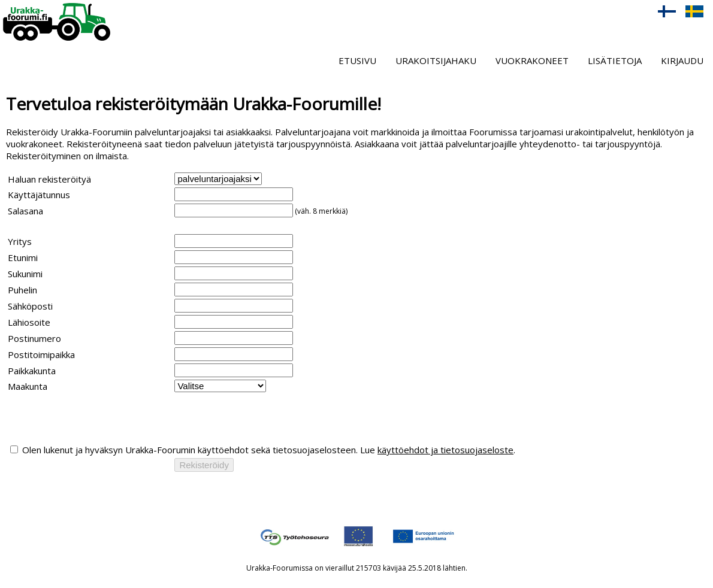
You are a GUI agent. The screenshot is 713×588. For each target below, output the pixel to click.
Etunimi (23, 257)
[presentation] (99, 418)
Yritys (20, 241)
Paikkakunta (32, 371)
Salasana (25, 211)
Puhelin (22, 290)
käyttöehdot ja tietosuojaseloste (445, 450)
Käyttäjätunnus (39, 195)
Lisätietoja (615, 60)
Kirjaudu (682, 60)
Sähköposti (30, 306)
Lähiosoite (29, 322)
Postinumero (34, 338)
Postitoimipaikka (41, 354)
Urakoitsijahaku (436, 60)
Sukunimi (25, 274)
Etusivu (357, 60)
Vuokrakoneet (532, 60)
